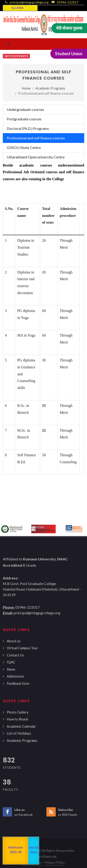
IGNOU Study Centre (24, 147)
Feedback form (18, 683)
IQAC (11, 662)
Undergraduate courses (25, 109)
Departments (21, 851)
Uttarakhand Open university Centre (36, 157)
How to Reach (18, 719)
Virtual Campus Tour (22, 648)
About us (14, 641)
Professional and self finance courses (36, 138)
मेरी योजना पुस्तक (69, 28)
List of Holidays (19, 733)
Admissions (15, 676)
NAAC (7, 851)
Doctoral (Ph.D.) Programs (28, 128)
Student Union (69, 54)
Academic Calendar (21, 726)
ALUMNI (17, 8)
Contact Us (15, 655)
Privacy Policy (55, 862)
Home (26, 88)
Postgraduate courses (24, 119)
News (11, 669)
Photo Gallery (18, 712)
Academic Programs (50, 88)
